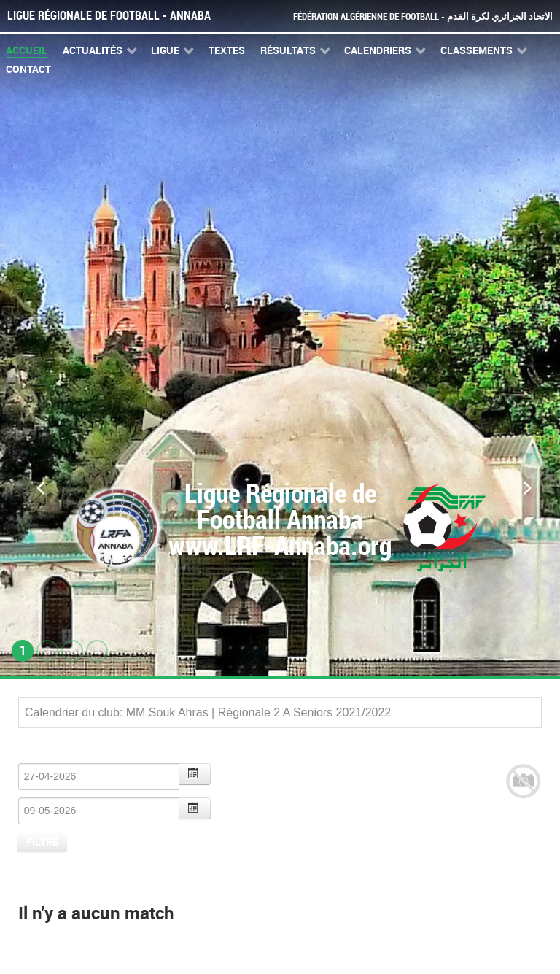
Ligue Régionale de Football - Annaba (109, 16)
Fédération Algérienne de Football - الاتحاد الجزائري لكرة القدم (423, 16)
